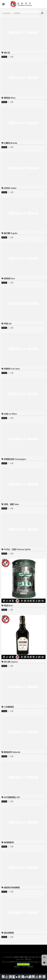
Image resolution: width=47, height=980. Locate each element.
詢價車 (17, 13)
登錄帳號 (30, 967)
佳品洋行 (7, 13)
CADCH (24, 967)
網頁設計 (17, 967)
